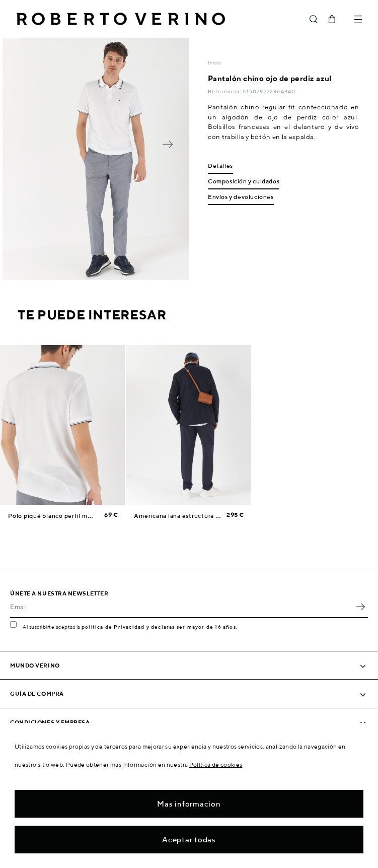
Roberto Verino (121, 19)
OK (360, 607)
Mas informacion (189, 804)
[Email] (181, 607)
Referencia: (225, 91)
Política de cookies (216, 764)
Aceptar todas (189, 840)
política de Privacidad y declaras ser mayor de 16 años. (160, 627)
